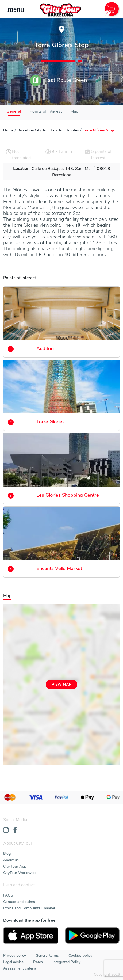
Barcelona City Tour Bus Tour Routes (48, 130)
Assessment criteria (20, 968)
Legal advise (13, 962)
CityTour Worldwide (20, 873)
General (14, 111)
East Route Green (58, 81)
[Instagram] (6, 830)
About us (11, 860)
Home (8, 130)
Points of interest (46, 111)
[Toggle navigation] (16, 9)
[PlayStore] (92, 935)
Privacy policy (15, 956)
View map (61, 684)
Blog (7, 854)
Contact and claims (19, 902)
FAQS (8, 895)
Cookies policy (80, 956)
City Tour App (15, 866)
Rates (38, 962)
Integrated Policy (66, 962)
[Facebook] (15, 830)
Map (74, 111)
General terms (47, 956)
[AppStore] (31, 935)
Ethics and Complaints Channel (29, 908)
